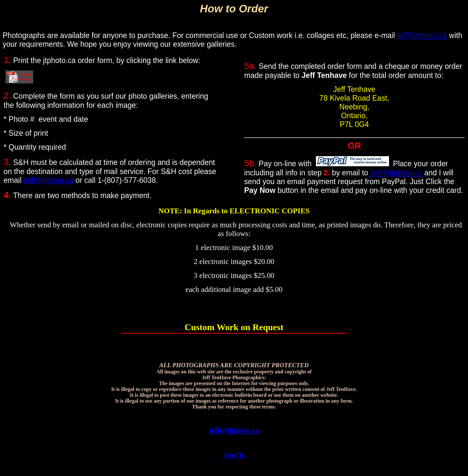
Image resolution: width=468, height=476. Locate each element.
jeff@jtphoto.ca (422, 35)
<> (234, 456)
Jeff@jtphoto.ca (396, 173)
